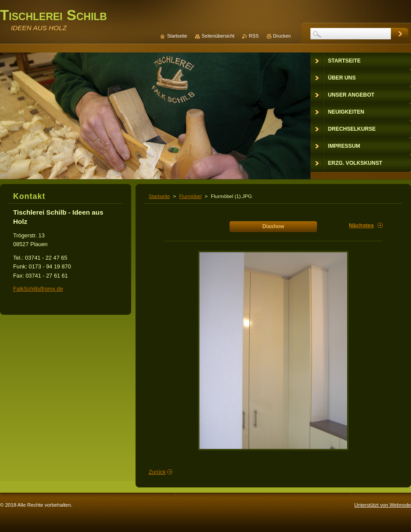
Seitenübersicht (218, 36)
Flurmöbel (190, 196)
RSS (254, 36)
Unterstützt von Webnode (383, 505)
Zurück (157, 472)
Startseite (159, 196)
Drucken (282, 36)
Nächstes (361, 225)
